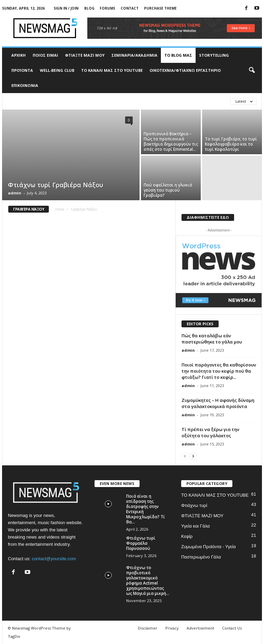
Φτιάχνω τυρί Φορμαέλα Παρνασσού (141, 543)
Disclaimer (148, 628)
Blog (89, 8)
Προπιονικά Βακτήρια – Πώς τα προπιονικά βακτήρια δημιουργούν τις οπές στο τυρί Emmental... (171, 142)
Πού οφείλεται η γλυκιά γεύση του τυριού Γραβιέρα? (168, 190)
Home (60, 209)
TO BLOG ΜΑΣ (178, 55)
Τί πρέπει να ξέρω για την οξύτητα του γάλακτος (210, 432)
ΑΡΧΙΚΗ (19, 55)
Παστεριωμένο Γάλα (201, 557)
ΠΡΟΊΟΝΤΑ (22, 70)
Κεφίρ (187, 536)
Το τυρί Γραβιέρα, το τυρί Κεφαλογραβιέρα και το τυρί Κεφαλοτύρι (231, 144)
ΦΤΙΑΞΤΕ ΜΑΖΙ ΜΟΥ (85, 55)
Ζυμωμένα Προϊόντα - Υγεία (208, 547)
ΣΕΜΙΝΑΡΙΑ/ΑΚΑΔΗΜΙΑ (134, 55)
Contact (130, 8)
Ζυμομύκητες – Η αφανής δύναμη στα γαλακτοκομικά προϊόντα (218, 403)
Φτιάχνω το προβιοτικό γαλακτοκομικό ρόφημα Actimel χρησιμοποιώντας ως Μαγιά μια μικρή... (148, 580)
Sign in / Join (66, 8)
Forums (107, 8)
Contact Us (232, 628)
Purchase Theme (160, 8)
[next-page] (193, 456)
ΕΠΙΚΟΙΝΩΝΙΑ (25, 85)
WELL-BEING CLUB (57, 70)
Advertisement (200, 628)
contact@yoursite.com (54, 559)
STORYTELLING (214, 55)
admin (15, 193)
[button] (252, 70)
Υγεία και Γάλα (195, 526)
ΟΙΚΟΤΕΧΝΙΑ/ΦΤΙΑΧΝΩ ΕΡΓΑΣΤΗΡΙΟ (185, 70)
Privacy (172, 628)
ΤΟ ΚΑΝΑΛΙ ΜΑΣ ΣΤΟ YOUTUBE (112, 70)
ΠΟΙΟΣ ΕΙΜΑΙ (45, 55)
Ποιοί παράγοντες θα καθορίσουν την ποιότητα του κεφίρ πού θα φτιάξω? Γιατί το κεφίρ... (219, 371)
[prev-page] (185, 456)
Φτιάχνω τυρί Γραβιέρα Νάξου (56, 185)
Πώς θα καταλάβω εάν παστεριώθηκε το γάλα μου (212, 339)
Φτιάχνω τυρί (194, 505)
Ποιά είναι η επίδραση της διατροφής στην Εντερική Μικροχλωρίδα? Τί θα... (146, 509)
